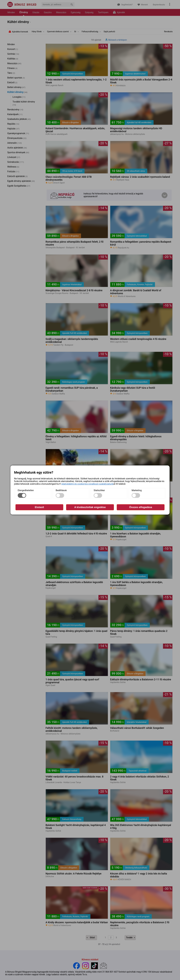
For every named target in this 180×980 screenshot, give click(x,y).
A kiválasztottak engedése (90, 507)
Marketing (137, 490)
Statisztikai (99, 490)
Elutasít (39, 507)
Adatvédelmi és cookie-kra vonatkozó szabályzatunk (87, 484)
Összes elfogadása (141, 507)
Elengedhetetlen (26, 490)
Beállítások (61, 490)
